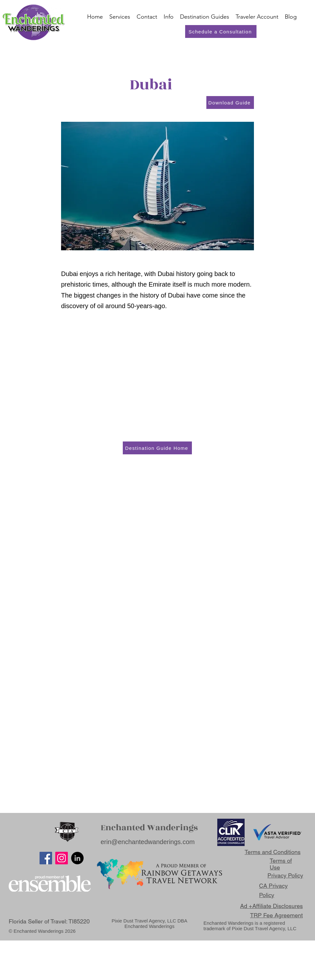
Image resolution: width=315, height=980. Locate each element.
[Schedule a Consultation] (221, 31)
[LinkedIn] (77, 858)
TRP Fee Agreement (276, 915)
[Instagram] (62, 858)
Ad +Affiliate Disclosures (271, 906)
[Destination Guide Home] (157, 448)
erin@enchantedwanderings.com (148, 842)
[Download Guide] (230, 102)
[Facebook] (46, 858)
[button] (257, 17)
